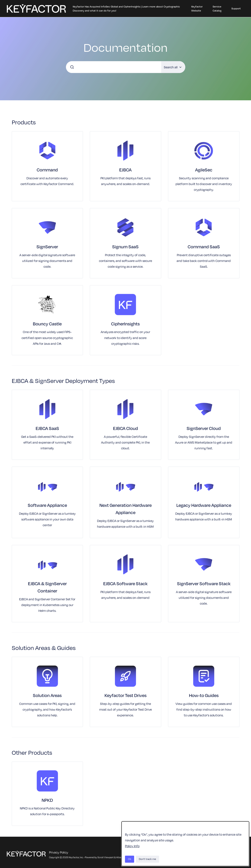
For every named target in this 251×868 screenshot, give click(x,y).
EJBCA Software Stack (125, 583)
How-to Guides (204, 695)
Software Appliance (47, 505)
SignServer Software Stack (204, 583)
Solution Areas (47, 695)
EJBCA (125, 170)
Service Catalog (217, 9)
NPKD (47, 800)
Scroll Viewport (106, 857)
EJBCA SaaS (47, 428)
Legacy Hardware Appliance (204, 505)
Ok (130, 859)
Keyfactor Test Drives (125, 695)
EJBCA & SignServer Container (47, 587)
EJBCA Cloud (125, 428)
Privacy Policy (59, 852)
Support (236, 8)
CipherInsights (125, 324)
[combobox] (114, 67)
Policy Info (132, 846)
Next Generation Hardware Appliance (125, 509)
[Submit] (72, 67)
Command (47, 170)
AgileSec (204, 170)
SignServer (47, 247)
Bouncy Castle (47, 324)
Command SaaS (204, 247)
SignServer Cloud (204, 428)
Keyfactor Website (197, 9)
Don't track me (147, 859)
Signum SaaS (125, 247)
